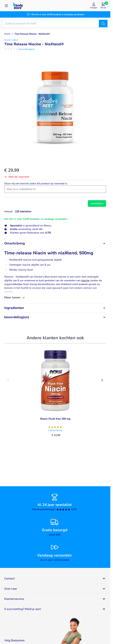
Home (7, 34)
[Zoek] (103, 24)
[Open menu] (6, 6)
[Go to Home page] (18, 6)
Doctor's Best (11, 40)
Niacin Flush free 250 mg (55, 419)
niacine (85, 280)
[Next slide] (102, 380)
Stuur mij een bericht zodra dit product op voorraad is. (36, 184)
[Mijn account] (94, 6)
